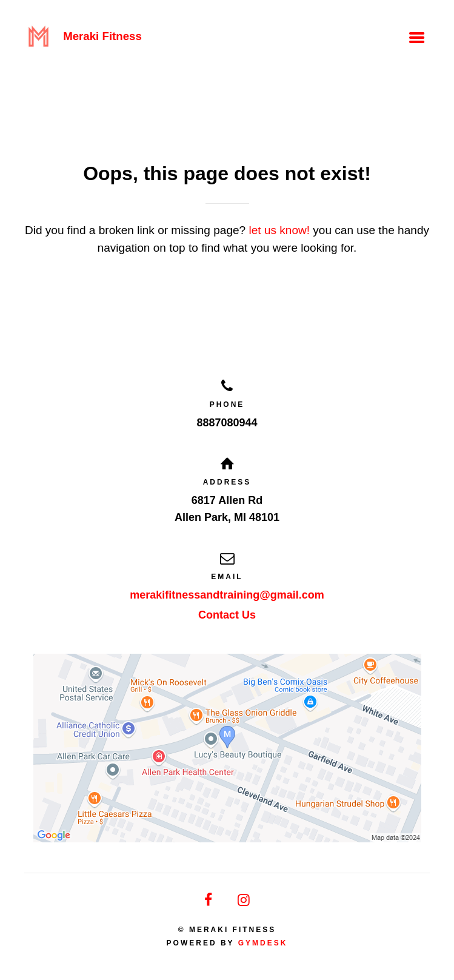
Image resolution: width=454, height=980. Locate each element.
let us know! (279, 230)
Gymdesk (263, 943)
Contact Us (227, 615)
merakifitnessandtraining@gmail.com (227, 595)
